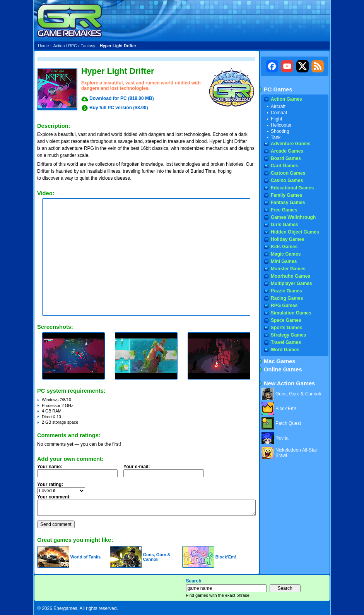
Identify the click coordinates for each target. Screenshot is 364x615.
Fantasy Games (288, 203)
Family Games (286, 195)
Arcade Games (287, 151)
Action (59, 46)
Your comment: (54, 497)
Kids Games (284, 247)
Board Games (286, 158)
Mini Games (284, 261)
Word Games (285, 350)
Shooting (280, 131)
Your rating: (50, 484)
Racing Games (287, 298)
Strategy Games (288, 335)
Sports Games (286, 328)
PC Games (278, 89)
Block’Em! (226, 557)
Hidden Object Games (295, 232)
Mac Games (279, 361)
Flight (276, 119)
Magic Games (286, 254)
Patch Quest (288, 423)
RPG (73, 46)
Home (43, 46)
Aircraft (278, 107)
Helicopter (281, 125)
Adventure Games (291, 144)
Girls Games (285, 225)
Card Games (285, 166)
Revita (282, 438)
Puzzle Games (286, 291)
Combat (279, 113)
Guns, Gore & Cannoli (156, 557)
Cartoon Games (288, 173)
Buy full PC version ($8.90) (119, 108)
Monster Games (288, 269)
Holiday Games (288, 239)
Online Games (283, 369)
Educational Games (292, 188)
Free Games (284, 210)
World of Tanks (85, 557)
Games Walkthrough (293, 217)
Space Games (286, 320)
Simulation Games (291, 313)
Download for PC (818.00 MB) (122, 98)
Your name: (50, 467)
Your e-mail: (166, 473)
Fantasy (88, 46)
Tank (276, 137)
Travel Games (286, 342)
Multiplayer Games (291, 283)
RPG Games (284, 306)
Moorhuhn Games (291, 276)
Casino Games (287, 180)
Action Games (286, 99)
